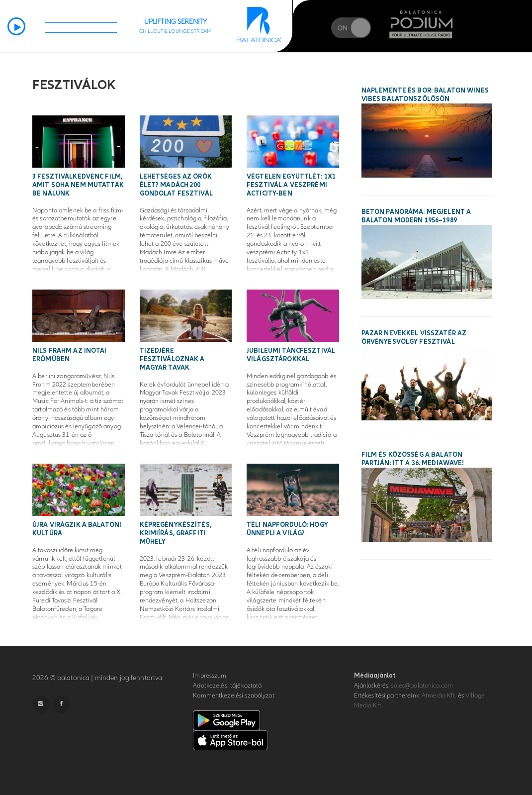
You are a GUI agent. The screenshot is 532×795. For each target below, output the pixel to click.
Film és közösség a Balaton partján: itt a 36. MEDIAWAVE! (413, 459)
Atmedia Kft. (439, 696)
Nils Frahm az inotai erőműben (70, 355)
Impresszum (210, 676)
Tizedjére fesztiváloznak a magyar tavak (172, 359)
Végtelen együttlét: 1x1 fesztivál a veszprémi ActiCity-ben (291, 185)
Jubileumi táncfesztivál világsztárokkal (291, 355)
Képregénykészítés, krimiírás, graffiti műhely (176, 533)
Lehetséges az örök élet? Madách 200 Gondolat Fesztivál (176, 185)
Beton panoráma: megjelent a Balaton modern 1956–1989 (416, 216)
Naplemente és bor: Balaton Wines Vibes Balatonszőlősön (425, 95)
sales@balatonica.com (422, 686)
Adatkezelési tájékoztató (227, 686)
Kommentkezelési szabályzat (233, 696)
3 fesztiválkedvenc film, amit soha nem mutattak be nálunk (78, 185)
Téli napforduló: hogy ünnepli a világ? (287, 529)
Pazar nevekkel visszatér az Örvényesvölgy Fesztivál (414, 338)
